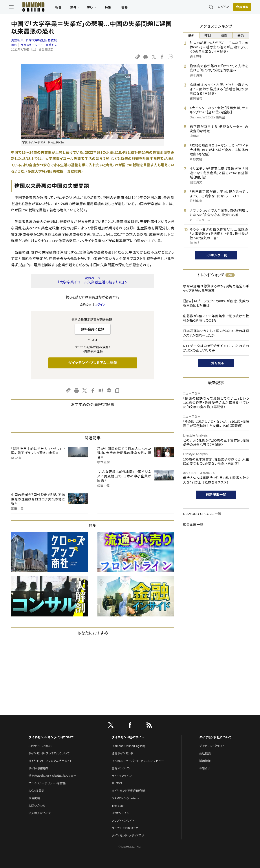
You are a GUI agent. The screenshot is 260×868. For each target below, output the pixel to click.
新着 (61, 8)
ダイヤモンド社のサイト (128, 737)
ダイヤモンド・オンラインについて (51, 737)
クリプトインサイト (123, 821)
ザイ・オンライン (122, 776)
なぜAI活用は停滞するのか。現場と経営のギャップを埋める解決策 (216, 288)
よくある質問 (36, 791)
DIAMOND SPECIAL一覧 (202, 514)
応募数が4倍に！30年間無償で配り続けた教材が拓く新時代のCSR (216, 318)
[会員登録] (240, 8)
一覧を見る (216, 363)
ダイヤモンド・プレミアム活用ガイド (50, 761)
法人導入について (40, 813)
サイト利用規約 (38, 768)
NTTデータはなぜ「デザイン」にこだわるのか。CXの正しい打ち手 (216, 348)
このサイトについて (40, 746)
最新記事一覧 (216, 495)
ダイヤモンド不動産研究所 (128, 791)
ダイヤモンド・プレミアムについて (49, 753)
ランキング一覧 (216, 255)
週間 (224, 35)
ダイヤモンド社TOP (211, 746)
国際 (14, 45)
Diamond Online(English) (128, 746)
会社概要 (205, 753)
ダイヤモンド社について (215, 737)
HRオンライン (120, 813)
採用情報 (205, 761)
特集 (110, 8)
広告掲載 (34, 798)
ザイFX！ (117, 783)
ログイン (221, 8)
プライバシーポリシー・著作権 (47, 783)
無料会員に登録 (93, 329)
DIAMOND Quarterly (125, 798)
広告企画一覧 (193, 525)
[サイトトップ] (31, 8)
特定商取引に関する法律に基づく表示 (52, 776)
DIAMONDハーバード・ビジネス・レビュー (138, 761)
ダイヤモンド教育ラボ (125, 828)
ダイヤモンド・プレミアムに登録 (92, 363)
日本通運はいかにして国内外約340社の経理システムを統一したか (216, 333)
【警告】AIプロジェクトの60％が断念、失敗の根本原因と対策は (216, 303)
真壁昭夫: (34, 40)
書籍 (127, 8)
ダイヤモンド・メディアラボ (128, 836)
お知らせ (205, 768)
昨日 (208, 35)
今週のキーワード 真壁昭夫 (39, 45)
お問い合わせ (37, 806)
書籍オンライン (121, 768)
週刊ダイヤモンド (123, 753)
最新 (191, 35)
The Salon (119, 806)
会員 (241, 35)
